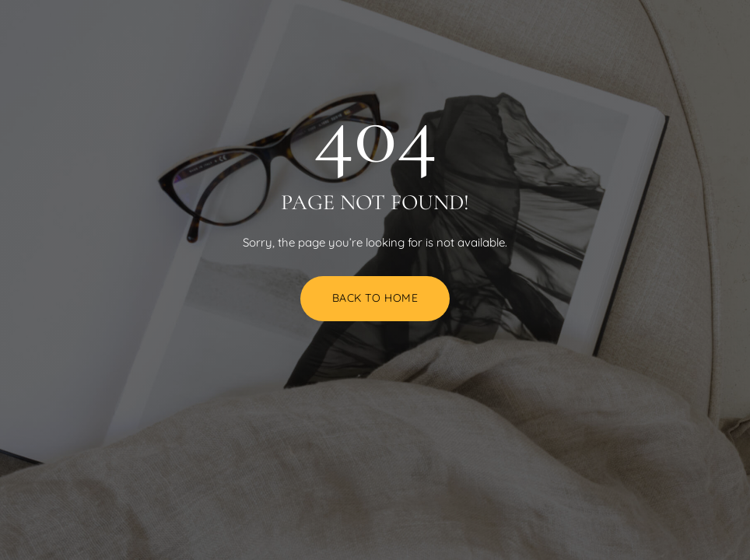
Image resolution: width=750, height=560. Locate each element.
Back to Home (375, 298)
